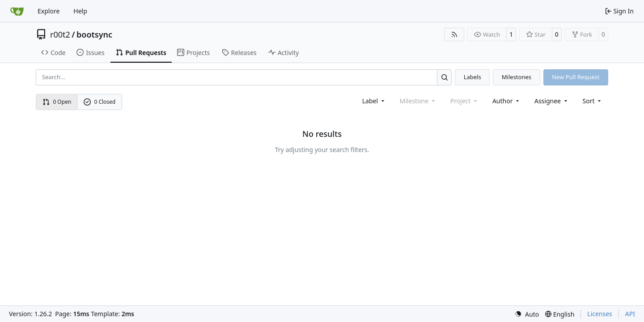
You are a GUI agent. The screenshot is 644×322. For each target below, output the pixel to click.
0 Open (57, 102)
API (630, 314)
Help (80, 11)
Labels (472, 77)
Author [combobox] (506, 101)
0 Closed (100, 102)
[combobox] (374, 101)
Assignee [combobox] (552, 101)
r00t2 (60, 34)
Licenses (600, 314)
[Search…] (444, 77)
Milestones (517, 77)
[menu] (593, 101)
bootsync (94, 34)
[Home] (17, 11)
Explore (49, 11)
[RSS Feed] (454, 34)
